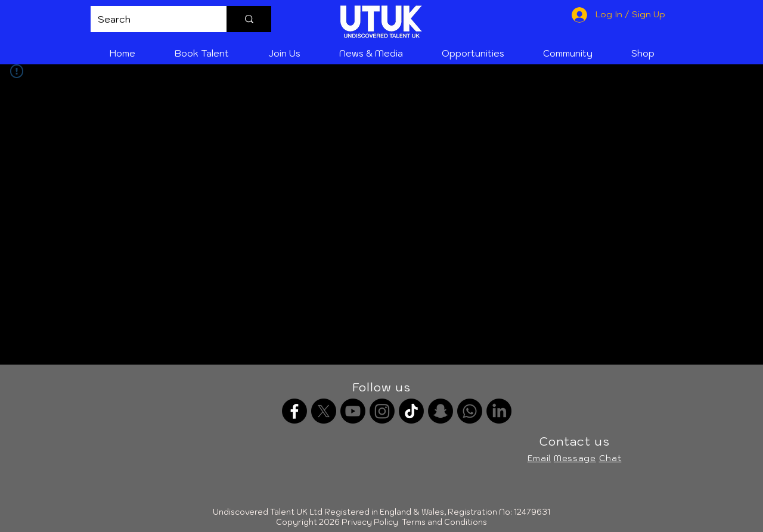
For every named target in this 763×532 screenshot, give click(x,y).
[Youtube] (353, 411)
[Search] (150, 19)
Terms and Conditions (444, 522)
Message (575, 458)
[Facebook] (294, 411)
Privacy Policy (370, 522)
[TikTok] (411, 411)
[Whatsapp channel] (470, 411)
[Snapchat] (441, 411)
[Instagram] (382, 411)
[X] (324, 411)
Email (539, 458)
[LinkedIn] (499, 411)
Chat (610, 458)
